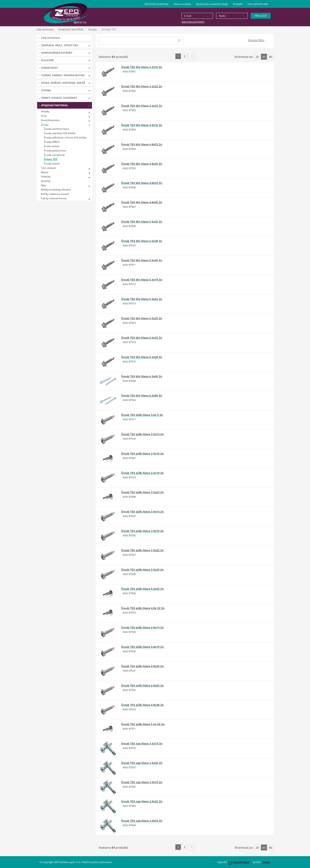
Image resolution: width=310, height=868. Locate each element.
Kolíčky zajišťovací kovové (55, 194)
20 (257, 57)
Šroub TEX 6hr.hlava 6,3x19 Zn (142, 280)
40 (264, 57)
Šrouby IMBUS (52, 142)
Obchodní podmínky (156, 4)
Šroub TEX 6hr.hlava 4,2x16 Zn (142, 67)
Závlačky (46, 181)
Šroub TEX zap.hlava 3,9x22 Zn (142, 801)
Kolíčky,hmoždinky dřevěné (56, 190)
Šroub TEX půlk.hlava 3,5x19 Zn (142, 473)
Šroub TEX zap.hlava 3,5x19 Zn (142, 744)
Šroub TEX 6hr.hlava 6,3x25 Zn (142, 318)
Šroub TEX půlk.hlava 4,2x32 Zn (142, 589)
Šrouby (93, 29)
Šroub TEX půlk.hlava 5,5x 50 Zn (143, 724)
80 (271, 57)
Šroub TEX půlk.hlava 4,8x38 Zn (142, 705)
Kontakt (238, 4)
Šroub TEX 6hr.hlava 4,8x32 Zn (142, 183)
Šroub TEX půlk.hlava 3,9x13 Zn (142, 512)
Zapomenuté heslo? (193, 22)
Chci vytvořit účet (258, 4)
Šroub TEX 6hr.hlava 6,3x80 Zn (142, 396)
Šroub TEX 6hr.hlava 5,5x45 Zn (142, 260)
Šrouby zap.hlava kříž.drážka (60, 133)
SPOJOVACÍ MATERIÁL (71, 29)
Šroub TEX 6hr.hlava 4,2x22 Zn (142, 86)
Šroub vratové (52, 146)
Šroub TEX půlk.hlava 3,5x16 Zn (142, 454)
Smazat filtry (256, 40)
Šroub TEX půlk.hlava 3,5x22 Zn (142, 492)
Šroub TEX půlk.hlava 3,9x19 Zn (142, 531)
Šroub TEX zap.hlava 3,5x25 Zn (142, 763)
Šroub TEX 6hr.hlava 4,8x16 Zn (142, 125)
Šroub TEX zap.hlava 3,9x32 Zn (142, 821)
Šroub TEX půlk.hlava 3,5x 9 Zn (142, 415)
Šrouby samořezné (54, 155)
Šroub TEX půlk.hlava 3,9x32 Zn (142, 570)
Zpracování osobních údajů (212, 4)
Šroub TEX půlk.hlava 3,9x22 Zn (142, 550)
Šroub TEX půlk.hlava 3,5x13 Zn (142, 434)
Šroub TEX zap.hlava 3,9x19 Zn (142, 782)
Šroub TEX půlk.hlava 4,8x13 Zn (142, 627)
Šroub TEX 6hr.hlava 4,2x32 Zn (142, 106)
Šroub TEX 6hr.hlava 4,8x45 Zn (142, 202)
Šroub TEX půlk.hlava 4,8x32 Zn (142, 685)
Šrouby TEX (51, 159)
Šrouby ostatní (52, 164)
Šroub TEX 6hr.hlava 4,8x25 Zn (142, 164)
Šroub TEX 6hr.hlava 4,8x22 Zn (142, 144)
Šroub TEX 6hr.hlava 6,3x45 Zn (142, 376)
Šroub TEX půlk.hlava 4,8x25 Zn (142, 666)
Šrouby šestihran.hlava (56, 129)
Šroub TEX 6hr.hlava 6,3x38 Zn (142, 357)
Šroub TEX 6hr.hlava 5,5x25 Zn (142, 222)
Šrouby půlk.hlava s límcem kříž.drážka (65, 137)
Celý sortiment (45, 29)
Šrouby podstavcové (55, 151)
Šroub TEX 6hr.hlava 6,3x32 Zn (142, 338)
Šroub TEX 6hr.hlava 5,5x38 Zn (142, 241)
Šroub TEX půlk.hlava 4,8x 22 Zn (143, 608)
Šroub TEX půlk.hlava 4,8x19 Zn (142, 647)
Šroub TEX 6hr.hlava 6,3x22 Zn (142, 299)
